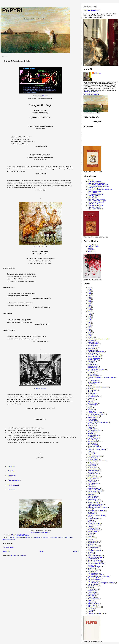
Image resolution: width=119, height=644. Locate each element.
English (90, 408)
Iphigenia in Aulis (93, 245)
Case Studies (92, 371)
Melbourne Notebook (94, 501)
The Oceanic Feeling (94, 578)
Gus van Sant (92, 443)
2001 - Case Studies (94, 207)
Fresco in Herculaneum (40, 247)
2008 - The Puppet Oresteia (96, 199)
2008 (89, 310)
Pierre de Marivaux (94, 525)
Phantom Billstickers (94, 523)
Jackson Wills (92, 458)
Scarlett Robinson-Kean (95, 557)
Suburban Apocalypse (94, 567)
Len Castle (91, 486)
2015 (89, 320)
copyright (91, 385)
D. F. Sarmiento (93, 390)
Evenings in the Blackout (95, 413)
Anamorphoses (92, 345)
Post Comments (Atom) (18, 555)
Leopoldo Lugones (93, 488)
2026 (89, 336)
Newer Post (6, 552)
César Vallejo (12, 490)
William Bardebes (93, 604)
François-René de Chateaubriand (98, 422)
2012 (89, 316)
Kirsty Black (91, 482)
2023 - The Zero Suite (94, 181)
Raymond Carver (93, 543)
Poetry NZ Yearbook (94, 530)
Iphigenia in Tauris (93, 247)
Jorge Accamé (92, 467)
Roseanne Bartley (93, 546)
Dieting (90, 401)
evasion (90, 411)
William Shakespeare (94, 607)
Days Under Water (93, 397)
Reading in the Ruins (40, 388)
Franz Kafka (91, 424)
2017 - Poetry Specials (95, 188)
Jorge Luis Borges (93, 469)
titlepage (90, 588)
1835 (89, 287)
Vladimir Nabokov (93, 599)
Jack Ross (97, 73)
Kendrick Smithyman (94, 477)
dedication (91, 398)
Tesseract (91, 572)
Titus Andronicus (93, 589)
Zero (89, 612)
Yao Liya (90, 610)
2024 (89, 334)
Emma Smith (92, 405)
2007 (89, 308)
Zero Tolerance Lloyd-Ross (96, 613)
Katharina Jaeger (93, 474)
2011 (89, 315)
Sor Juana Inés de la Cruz (96, 563)
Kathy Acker (91, 475)
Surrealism (91, 568)
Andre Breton (92, 348)
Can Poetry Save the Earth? (96, 369)
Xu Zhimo (91, 608)
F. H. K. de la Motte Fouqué (96, 414)
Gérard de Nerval (93, 435)
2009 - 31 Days (92, 198)
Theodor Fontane (93, 586)
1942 (89, 289)
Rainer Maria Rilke (14, 485)
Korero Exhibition (93, 483)
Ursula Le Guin (92, 594)
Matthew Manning (93, 499)
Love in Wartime (93, 493)
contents (21, 537)
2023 (89, 332)
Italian (90, 451)
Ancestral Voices (93, 347)
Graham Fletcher (93, 438)
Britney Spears (92, 365)
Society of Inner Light (94, 562)
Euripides (91, 409)
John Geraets (92, 466)
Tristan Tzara (92, 592)
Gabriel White (92, 429)
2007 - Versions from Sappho (97, 201)
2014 (89, 318)
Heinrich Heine (92, 445)
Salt (89, 549)
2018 (89, 324)
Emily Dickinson (29, 537)
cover (89, 389)
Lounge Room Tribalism (95, 491)
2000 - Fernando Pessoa (95, 209)
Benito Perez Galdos (94, 358)
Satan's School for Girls (95, 555)
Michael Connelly (93, 503)
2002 (89, 300)
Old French (91, 514)
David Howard (92, 395)
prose (89, 536)
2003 (89, 302)
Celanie (90, 373)
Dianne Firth (92, 400)
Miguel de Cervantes (94, 506)
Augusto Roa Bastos (94, 356)
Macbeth (90, 494)
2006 (89, 307)
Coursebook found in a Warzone (98, 387)
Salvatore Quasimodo (15, 480)
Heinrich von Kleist (93, 446)
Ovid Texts (91, 250)
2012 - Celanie (92, 193)
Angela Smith (92, 350)
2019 (89, 326)
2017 (89, 323)
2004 (89, 304)
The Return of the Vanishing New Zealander (101, 583)
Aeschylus (91, 340)
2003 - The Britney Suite (95, 206)
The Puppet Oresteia (94, 580)
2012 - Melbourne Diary (95, 191)
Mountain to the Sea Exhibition (97, 507)
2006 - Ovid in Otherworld (96, 202)
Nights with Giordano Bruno (96, 511)
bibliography (91, 361)
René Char (11, 471)
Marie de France (93, 496)
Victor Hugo (91, 596)
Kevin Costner (92, 478)
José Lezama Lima (94, 470)
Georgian (91, 434)
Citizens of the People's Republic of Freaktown (102, 377)
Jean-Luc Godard (93, 459)
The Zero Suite (92, 584)
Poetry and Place (93, 528)
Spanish (90, 565)
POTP (49, 537)
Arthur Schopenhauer (94, 355)
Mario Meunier (92, 498)
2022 (89, 331)
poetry (90, 527)
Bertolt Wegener (93, 360)
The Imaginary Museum (91, 92)
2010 (9, 537)
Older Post (77, 552)
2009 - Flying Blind (93, 196)
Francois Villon (92, 421)
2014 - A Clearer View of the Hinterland (100, 190)
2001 (89, 299)
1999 (89, 296)
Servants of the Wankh (95, 560)
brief (89, 363)
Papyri (90, 520)
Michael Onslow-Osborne (96, 504)
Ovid (89, 517)
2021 (89, 329)
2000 (89, 297)
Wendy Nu (91, 602)
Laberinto (91, 485)
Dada (89, 392)
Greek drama (92, 440)
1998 (89, 294)
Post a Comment (8, 547)
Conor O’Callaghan (94, 382)
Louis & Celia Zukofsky (95, 490)
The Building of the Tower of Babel (40, 533)
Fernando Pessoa (93, 416)
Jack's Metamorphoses (95, 456)
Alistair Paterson (93, 342)
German (90, 437)
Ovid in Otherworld (93, 519)
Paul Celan (11, 466)
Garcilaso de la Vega (94, 430)
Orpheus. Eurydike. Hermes (96, 515)
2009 (89, 312)
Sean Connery (92, 559)
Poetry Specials (93, 531)
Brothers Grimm (93, 368)
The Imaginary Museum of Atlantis (98, 576)
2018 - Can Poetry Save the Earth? (99, 186)
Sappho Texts (92, 251)
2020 (89, 328)
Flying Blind (91, 419)
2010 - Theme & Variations (96, 194)
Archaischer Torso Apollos (96, 352)
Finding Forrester (93, 417)
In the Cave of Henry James (96, 450)
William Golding (93, 605)
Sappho (90, 554)
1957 (89, 291)
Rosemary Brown (93, 547)
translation (12, 540)
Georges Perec (92, 432)
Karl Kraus (91, 472)
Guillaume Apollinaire (94, 442)
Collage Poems (92, 381)
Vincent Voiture (92, 597)
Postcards (91, 533)
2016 (89, 321)
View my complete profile (91, 94)
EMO (89, 406)
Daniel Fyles (92, 393)
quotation (91, 539)
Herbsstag (91, 448)
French (90, 427)
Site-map (91, 180)
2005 (89, 305)
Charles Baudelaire (94, 376)
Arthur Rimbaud (93, 353)
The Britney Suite (93, 573)
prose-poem (91, 538)
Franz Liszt (91, 425)
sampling (91, 552)
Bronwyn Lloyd (92, 366)
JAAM (90, 454)
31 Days (90, 337)
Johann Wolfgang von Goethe (97, 461)
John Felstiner (92, 464)
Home (42, 552)
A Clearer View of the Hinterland (98, 339)
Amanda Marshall (93, 344)
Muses (90, 509)
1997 (89, 292)
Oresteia (90, 248)
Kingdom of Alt (92, 480)
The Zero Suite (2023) (92, 10)
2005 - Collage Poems (95, 204)
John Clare (91, 462)
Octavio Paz (12, 476)
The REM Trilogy (93, 581)
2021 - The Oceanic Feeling (96, 183)
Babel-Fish (45, 96)
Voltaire (90, 600)
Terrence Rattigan (93, 570)
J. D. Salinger (92, 453)
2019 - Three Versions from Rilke (98, 185)
